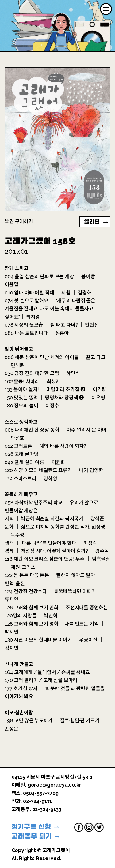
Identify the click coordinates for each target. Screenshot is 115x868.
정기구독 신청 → (36, 827)
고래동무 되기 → (36, 836)
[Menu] (106, 9)
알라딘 (92, 222)
